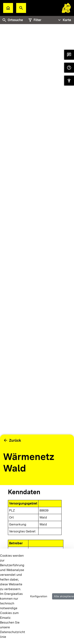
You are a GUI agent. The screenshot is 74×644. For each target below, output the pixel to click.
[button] (21, 8)
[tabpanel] (37, 241)
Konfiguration (39, 596)
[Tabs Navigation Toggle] (64, 20)
